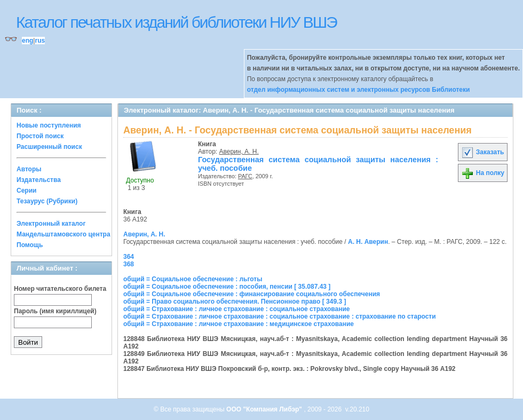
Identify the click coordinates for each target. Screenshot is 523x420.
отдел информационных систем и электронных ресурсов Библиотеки (359, 90)
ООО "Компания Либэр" (265, 409)
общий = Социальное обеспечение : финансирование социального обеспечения (252, 294)
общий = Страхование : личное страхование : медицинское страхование (239, 324)
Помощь (30, 245)
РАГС (245, 176)
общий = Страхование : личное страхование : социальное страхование (237, 309)
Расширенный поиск (49, 147)
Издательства (39, 180)
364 (129, 257)
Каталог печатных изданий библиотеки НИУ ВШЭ (176, 22)
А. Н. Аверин (368, 242)
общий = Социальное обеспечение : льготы (193, 279)
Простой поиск (40, 136)
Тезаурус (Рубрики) (47, 201)
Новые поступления (49, 125)
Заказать (482, 152)
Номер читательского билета (60, 289)
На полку (483, 173)
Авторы (29, 169)
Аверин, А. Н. (239, 152)
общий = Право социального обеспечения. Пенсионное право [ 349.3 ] (235, 302)
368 (129, 264)
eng (27, 41)
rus (40, 41)
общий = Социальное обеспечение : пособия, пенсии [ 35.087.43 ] (227, 287)
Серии (26, 191)
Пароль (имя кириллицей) (55, 311)
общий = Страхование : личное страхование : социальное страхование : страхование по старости (280, 316)
